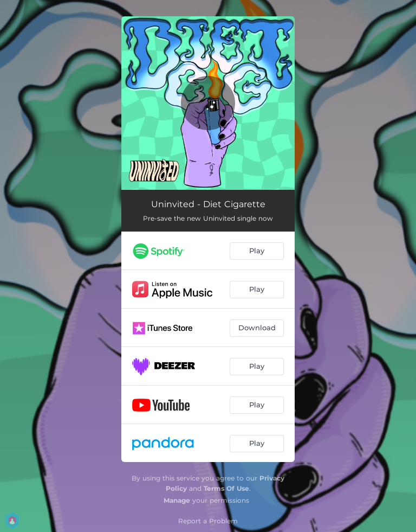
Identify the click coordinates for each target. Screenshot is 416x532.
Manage (177, 500)
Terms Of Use (226, 488)
